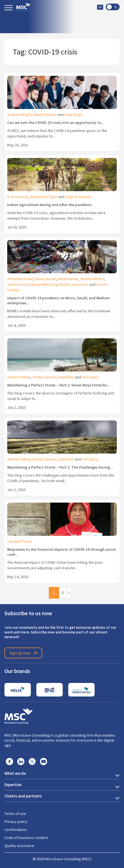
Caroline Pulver (20, 541)
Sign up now (24, 653)
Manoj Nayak (46, 279)
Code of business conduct (26, 838)
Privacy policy (16, 822)
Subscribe (88, 7)
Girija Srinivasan (78, 197)
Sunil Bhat (66, 377)
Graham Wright (19, 115)
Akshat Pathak (19, 377)
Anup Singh (74, 115)
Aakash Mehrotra (43, 284)
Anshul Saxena (44, 377)
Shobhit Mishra (92, 279)
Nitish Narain (68, 279)
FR (100, 7)
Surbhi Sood (17, 284)
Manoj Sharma (45, 115)
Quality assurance (19, 846)
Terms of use (15, 814)
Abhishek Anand (20, 279)
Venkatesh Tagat (44, 197)
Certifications (16, 830)
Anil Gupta (90, 377)
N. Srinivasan (18, 197)
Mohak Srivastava (74, 284)
